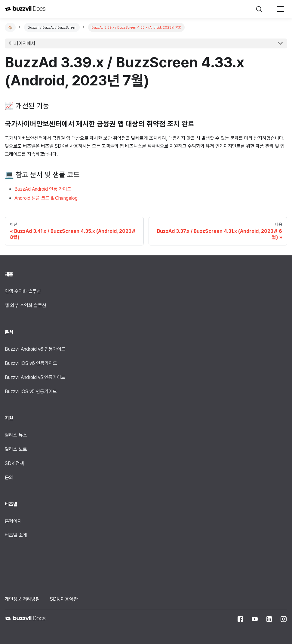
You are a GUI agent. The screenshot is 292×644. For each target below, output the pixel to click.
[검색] (262, 9)
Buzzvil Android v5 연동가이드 (35, 377)
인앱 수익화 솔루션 (23, 291)
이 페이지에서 (22, 43)
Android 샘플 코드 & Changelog (46, 198)
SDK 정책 (14, 463)
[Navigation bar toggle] (280, 9)
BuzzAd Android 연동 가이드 (43, 189)
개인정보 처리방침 (22, 599)
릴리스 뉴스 (16, 435)
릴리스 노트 (16, 449)
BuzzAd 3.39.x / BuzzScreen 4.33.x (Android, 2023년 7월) (136, 27)
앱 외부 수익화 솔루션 (26, 305)
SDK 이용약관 (64, 599)
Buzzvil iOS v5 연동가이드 (31, 391)
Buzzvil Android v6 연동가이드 (35, 349)
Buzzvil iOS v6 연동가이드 (31, 363)
